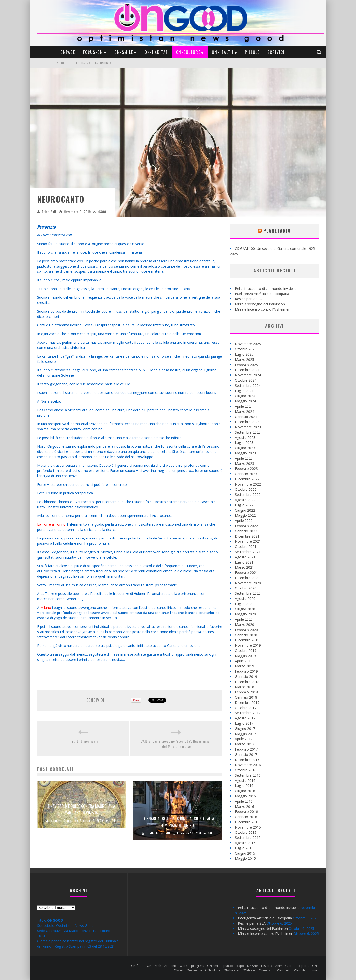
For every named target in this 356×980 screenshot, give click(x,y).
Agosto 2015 (245, 843)
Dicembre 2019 (247, 640)
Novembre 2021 (248, 541)
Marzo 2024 (245, 411)
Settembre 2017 (248, 713)
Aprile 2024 (244, 406)
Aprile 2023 (244, 458)
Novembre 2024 (248, 375)
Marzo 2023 (245, 463)
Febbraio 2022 (246, 526)
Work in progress (192, 966)
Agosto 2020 (245, 599)
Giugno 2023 (245, 448)
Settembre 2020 (248, 593)
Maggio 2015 (245, 858)
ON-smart (282, 970)
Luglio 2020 (244, 604)
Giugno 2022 (245, 510)
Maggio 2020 (245, 614)
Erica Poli (49, 211)
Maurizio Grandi (62, 821)
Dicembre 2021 (247, 536)
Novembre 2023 (248, 427)
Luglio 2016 (244, 786)
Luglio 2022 (244, 505)
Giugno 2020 (245, 609)
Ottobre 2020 (246, 588)
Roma (313, 970)
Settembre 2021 (248, 552)
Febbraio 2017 (246, 749)
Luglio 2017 (244, 723)
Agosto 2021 (245, 557)
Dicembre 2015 (247, 822)
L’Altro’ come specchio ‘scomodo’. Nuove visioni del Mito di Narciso (177, 744)
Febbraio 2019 (246, 671)
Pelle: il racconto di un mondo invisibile (266, 288)
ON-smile (124, 52)
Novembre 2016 (248, 765)
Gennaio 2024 (246, 417)
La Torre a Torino (51, 524)
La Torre (62, 63)
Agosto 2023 (245, 437)
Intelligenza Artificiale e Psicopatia (262, 294)
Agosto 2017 (245, 718)
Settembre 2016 (248, 775)
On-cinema (194, 970)
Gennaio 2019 (246, 676)
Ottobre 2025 (246, 349)
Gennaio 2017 (246, 754)
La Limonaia (103, 63)
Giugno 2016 (245, 791)
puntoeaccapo (234, 966)
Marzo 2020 (245, 625)
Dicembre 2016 (247, 760)
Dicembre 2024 (247, 370)
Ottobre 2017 (246, 708)
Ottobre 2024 (246, 380)
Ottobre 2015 (246, 832)
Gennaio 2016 (246, 817)
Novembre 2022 (248, 484)
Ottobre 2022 (246, 489)
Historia (267, 966)
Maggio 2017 (245, 734)
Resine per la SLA (249, 299)
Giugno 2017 (245, 728)
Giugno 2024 (245, 396)
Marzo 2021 (245, 567)
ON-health (223, 52)
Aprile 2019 (244, 661)
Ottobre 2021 (246, 547)
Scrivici (276, 52)
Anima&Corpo (286, 966)
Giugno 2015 (245, 853)
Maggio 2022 (245, 515)
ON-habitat (156, 52)
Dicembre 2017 (247, 702)
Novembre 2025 (248, 344)
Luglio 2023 (244, 443)
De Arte (253, 966)
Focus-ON (93, 52)
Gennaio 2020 (246, 635)
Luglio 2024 (244, 391)
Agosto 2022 (245, 500)
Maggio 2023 (245, 453)
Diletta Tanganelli (158, 833)
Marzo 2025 (245, 359)
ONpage (68, 52)
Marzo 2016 (245, 806)
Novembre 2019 (248, 645)
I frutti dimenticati (83, 741)
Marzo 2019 (245, 666)
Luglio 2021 (244, 562)
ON (315, 966)
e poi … (304, 966)
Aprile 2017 (244, 739)
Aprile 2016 (244, 801)
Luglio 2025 (244, 354)
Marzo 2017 (245, 744)
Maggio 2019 (245, 656)
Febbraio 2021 (246, 573)
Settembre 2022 (248, 495)
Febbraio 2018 (246, 692)
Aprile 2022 (244, 521)
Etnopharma (82, 63)
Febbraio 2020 (246, 630)
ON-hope (249, 970)
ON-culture (188, 52)
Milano (46, 607)
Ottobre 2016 (246, 770)
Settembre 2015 (248, 838)
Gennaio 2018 (246, 697)
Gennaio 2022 (246, 531)
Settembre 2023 (248, 432)
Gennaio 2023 (246, 474)
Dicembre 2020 (247, 578)
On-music (266, 970)
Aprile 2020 (244, 619)
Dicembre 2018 (247, 682)
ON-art (179, 970)
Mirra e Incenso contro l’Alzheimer (262, 309)
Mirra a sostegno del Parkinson (260, 304)
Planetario (277, 231)
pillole (252, 52)
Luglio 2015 (244, 848)
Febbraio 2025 (246, 365)
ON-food (137, 966)
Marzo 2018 (245, 687)
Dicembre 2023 (247, 422)
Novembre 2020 (248, 583)
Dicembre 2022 (247, 479)
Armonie (170, 966)
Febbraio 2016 (246, 812)
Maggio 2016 (245, 796)
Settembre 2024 (248, 385)
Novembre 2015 (248, 827)
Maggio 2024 (245, 401)
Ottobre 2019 (246, 650)
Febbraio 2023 (246, 469)
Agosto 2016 (245, 780)
